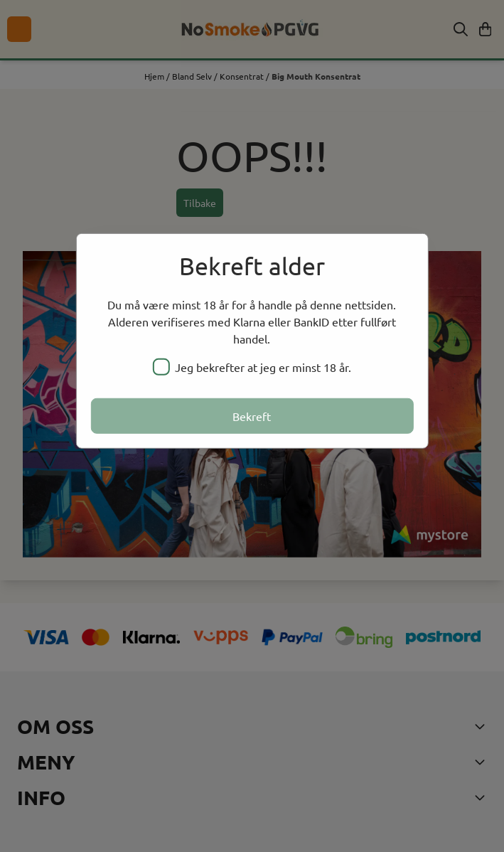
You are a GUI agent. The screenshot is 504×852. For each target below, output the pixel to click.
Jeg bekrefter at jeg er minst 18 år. (252, 366)
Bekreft (252, 415)
